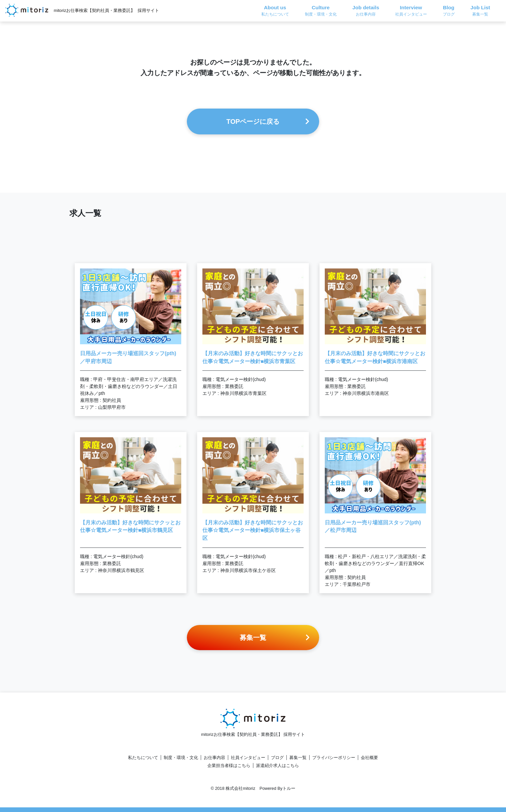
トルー (289, 788)
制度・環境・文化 (181, 758)
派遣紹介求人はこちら (277, 765)
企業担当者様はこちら (229, 765)
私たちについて (143, 758)
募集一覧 (298, 758)
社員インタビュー (248, 758)
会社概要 (369, 758)
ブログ (277, 758)
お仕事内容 (214, 758)
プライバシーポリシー (334, 758)
